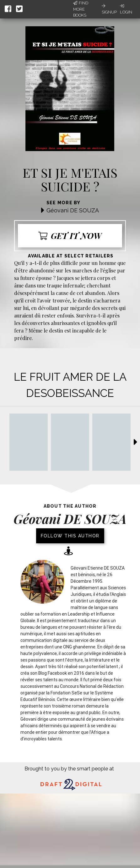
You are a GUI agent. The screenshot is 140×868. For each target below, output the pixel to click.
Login (126, 9)
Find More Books (81, 9)
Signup (109, 9)
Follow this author (70, 536)
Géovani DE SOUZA (73, 210)
